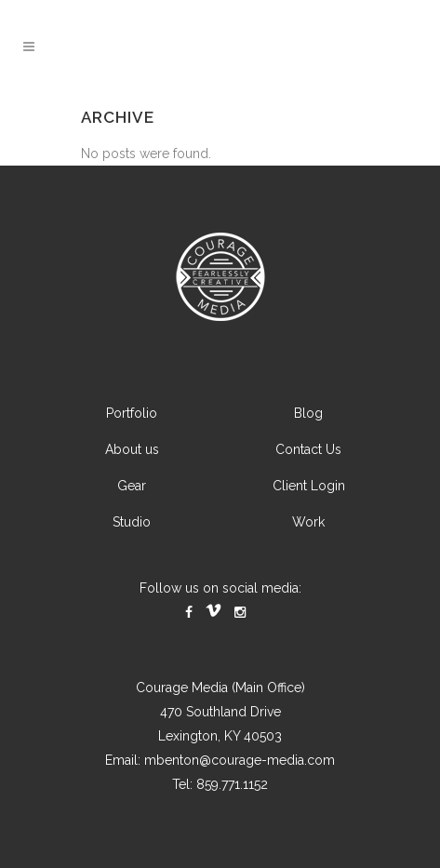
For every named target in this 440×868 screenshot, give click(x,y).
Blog (308, 413)
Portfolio (132, 413)
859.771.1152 (232, 784)
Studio (132, 522)
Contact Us (308, 449)
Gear (132, 486)
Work (308, 522)
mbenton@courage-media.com (240, 760)
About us (132, 449)
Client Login (309, 486)
